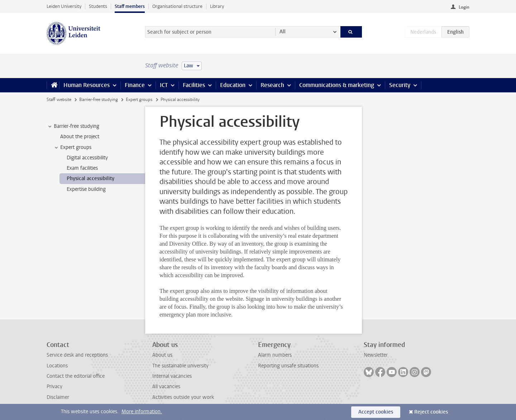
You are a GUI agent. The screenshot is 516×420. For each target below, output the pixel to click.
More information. (142, 412)
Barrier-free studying (99, 100)
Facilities (194, 85)
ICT (164, 85)
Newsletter (376, 355)
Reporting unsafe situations (288, 366)
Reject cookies (431, 412)
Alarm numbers (275, 355)
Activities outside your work (183, 397)
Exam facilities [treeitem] (82, 168)
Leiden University (64, 6)
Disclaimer (58, 397)
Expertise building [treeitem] (86, 189)
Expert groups (139, 100)
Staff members (130, 6)
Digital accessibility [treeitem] (87, 158)
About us (162, 355)
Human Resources (87, 85)
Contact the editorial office (76, 376)
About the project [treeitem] (80, 137)
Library (217, 6)
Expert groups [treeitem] (72, 148)
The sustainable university (180, 366)
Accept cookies (376, 412)
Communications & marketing (337, 85)
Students (98, 6)
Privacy (54, 387)
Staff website (59, 100)
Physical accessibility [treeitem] (90, 178)
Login (464, 7)
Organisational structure (177, 6)
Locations (57, 366)
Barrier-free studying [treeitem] (73, 126)
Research (272, 85)
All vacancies (166, 387)
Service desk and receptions (77, 355)
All (283, 32)
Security (400, 85)
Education (233, 85)
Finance (135, 85)
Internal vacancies (172, 376)
